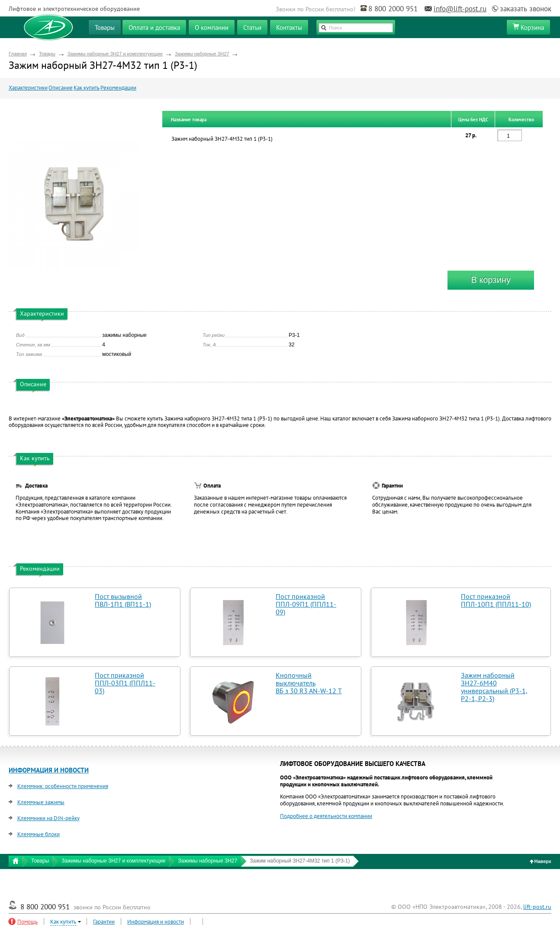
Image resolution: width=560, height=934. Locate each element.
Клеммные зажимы (41, 802)
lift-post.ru (537, 907)
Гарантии (104, 922)
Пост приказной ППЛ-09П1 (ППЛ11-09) (306, 604)
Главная (18, 54)
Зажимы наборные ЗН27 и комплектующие (115, 54)
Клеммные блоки (39, 834)
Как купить (87, 88)
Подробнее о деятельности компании (326, 816)
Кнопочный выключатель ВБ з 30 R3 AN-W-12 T (309, 683)
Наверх (541, 861)
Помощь (27, 922)
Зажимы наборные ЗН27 (202, 54)
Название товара (189, 120)
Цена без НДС (473, 120)
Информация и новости (156, 922)
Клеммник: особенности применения (63, 786)
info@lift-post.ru (460, 9)
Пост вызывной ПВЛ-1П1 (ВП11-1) (123, 600)
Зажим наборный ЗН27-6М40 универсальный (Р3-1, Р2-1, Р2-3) (494, 687)
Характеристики (28, 88)
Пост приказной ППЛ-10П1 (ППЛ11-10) (496, 600)
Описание (61, 88)
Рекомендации (118, 88)
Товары (47, 54)
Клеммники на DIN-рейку (48, 818)
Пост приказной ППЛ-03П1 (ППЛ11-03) (125, 683)
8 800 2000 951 (393, 9)
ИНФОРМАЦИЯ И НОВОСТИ (49, 770)
